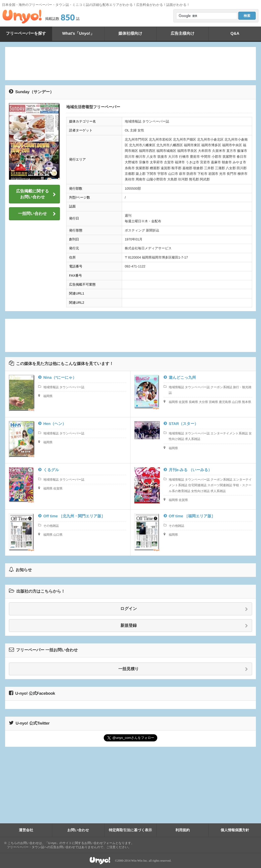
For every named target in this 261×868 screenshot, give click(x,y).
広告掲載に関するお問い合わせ (36, 194)
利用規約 (182, 830)
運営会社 (26, 830)
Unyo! (22, 17)
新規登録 (184, 626)
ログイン (184, 609)
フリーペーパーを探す (26, 34)
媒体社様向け (130, 34)
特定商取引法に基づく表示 (130, 830)
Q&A (235, 34)
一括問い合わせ (37, 214)
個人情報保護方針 (235, 830)
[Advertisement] (130, 64)
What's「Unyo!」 (78, 34)
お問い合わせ (78, 830)
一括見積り (183, 669)
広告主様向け (182, 34)
